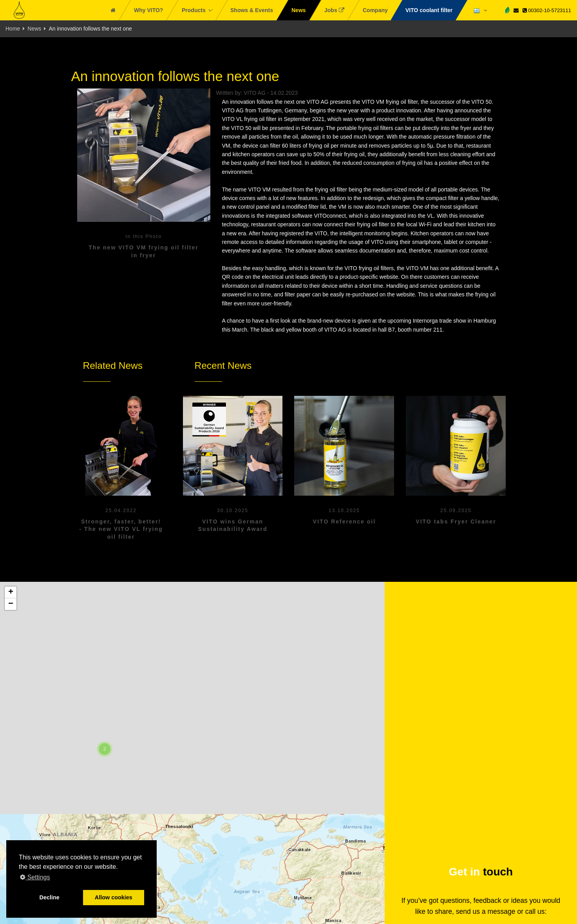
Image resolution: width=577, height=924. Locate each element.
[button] (105, 749)
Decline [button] (50, 897)
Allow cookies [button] (114, 897)
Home (13, 29)
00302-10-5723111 (547, 10)
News (34, 29)
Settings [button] (35, 877)
